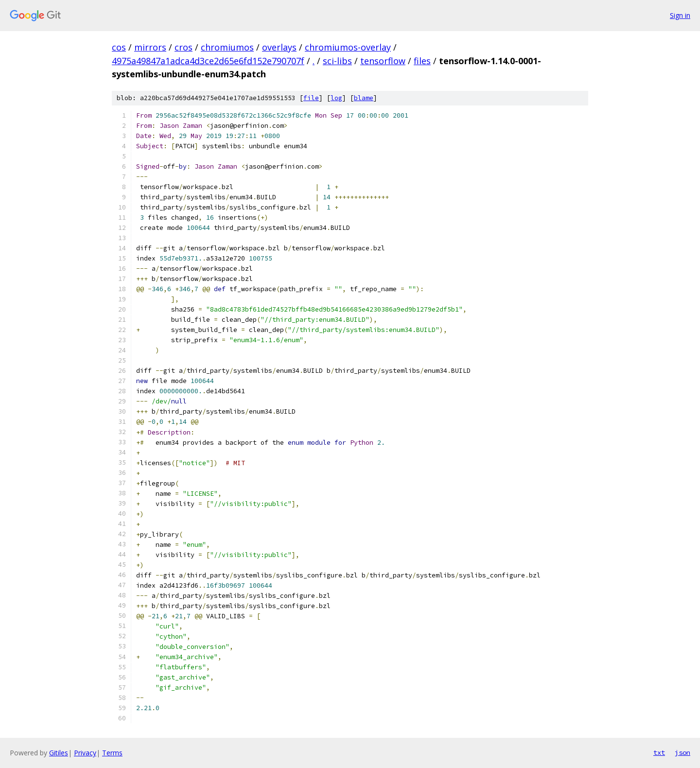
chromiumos (227, 47)
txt (659, 752)
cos (119, 47)
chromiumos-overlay (348, 47)
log (336, 98)
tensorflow (383, 61)
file (311, 98)
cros (184, 47)
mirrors (150, 47)
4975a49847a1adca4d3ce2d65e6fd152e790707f (208, 61)
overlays (279, 47)
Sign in (680, 15)
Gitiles (59, 753)
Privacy (85, 753)
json (682, 752)
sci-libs (337, 61)
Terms (112, 753)
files (422, 61)
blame (364, 98)
